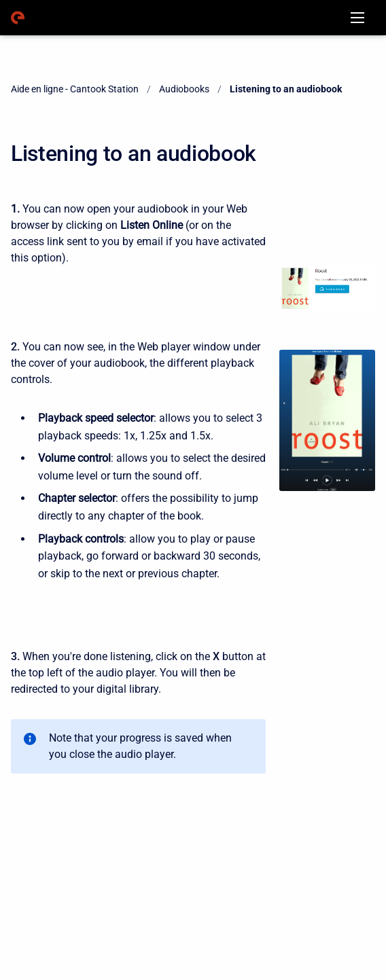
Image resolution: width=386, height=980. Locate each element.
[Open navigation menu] (357, 18)
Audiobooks (184, 89)
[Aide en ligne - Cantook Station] (18, 18)
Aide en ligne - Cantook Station (75, 89)
